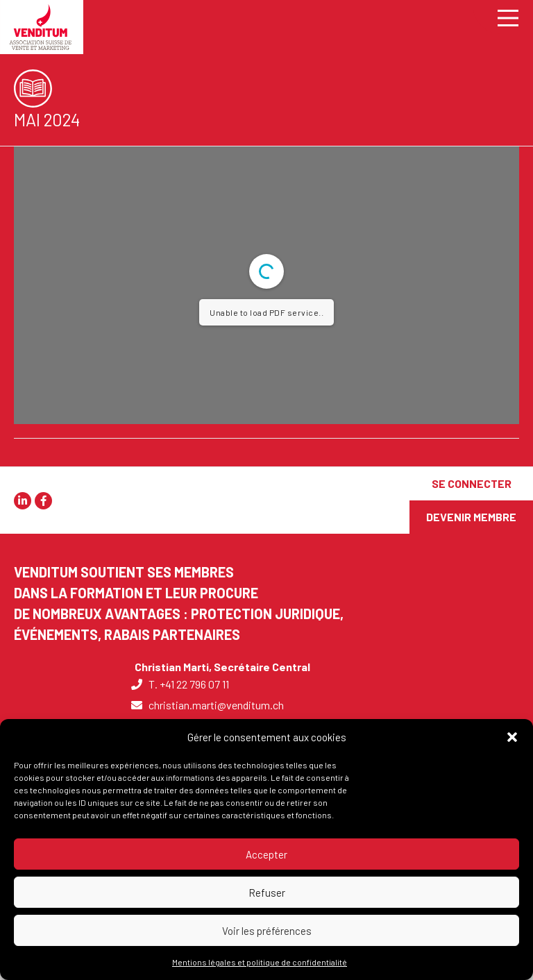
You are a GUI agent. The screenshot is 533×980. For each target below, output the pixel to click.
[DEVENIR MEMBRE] (471, 517)
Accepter (266, 854)
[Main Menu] (503, 17)
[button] (512, 737)
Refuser (267, 893)
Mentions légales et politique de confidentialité (260, 962)
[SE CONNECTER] (471, 484)
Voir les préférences (267, 931)
